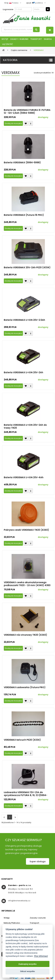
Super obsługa (38, 861)
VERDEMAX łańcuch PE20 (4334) (22, 740)
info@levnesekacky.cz (19, 901)
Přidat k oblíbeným (26, 123)
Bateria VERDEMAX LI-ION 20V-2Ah (23, 372)
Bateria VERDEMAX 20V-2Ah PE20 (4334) (27, 268)
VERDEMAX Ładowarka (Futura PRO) (25, 687)
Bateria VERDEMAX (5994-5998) (22, 163)
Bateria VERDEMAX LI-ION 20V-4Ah (24, 477)
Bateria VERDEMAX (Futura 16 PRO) (24, 215)
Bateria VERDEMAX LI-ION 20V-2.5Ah (24, 320)
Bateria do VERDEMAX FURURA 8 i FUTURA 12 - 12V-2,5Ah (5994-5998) (27, 112)
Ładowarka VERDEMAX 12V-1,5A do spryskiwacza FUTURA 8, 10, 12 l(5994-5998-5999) (26, 794)
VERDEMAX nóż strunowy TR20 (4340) (25, 635)
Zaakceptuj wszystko (27, 964)
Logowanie (8, 9)
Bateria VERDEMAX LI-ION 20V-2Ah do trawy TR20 (25, 426)
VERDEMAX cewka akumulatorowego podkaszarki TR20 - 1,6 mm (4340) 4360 (27, 584)
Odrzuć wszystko (27, 971)
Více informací (41, 956)
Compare (31, 123)
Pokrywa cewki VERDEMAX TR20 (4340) (26, 530)
